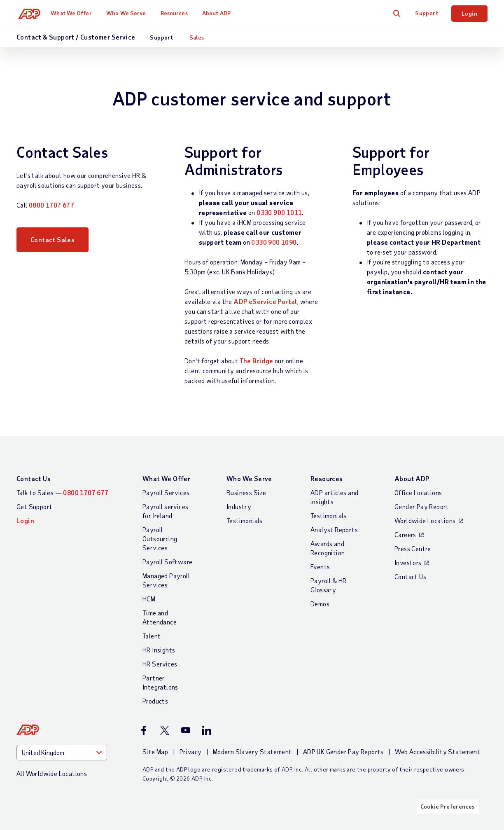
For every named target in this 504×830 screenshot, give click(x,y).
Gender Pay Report (422, 506)
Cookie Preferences (448, 823)
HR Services (160, 664)
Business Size (246, 492)
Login (469, 13)
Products (155, 701)
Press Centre (413, 548)
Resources (177, 13)
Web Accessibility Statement (437, 752)
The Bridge (257, 361)
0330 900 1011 (279, 212)
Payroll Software (167, 562)
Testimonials (245, 520)
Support (427, 13)
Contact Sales (52, 242)
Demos (320, 604)
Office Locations (418, 492)
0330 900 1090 (274, 242)
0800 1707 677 (51, 205)
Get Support (34, 506)
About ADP (219, 13)
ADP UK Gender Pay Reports (343, 752)
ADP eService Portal (265, 301)
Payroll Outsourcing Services (160, 539)
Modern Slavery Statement (252, 752)
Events (320, 567)
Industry (239, 506)
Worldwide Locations (425, 520)
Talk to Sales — (63, 492)
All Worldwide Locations (52, 773)
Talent (152, 636)
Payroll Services (166, 492)
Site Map (155, 752)
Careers (405, 534)
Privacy (191, 752)
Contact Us (34, 478)
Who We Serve (129, 13)
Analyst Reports (334, 530)
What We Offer (74, 13)
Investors (408, 562)
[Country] (62, 753)
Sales (197, 37)
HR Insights (159, 650)
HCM (149, 599)
